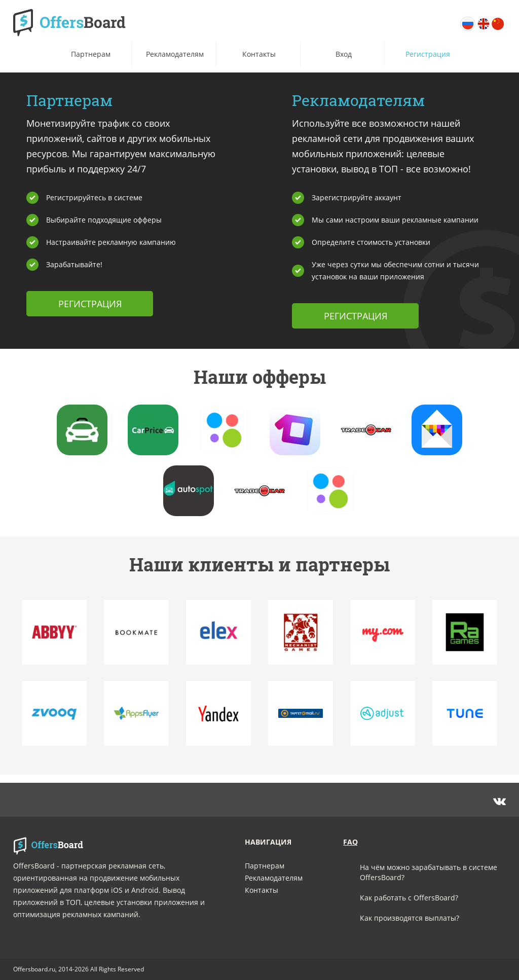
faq (350, 842)
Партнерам (91, 54)
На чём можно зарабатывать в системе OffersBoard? (429, 872)
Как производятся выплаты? (410, 918)
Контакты (259, 54)
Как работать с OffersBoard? (409, 898)
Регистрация (428, 54)
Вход (344, 54)
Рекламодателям (175, 54)
